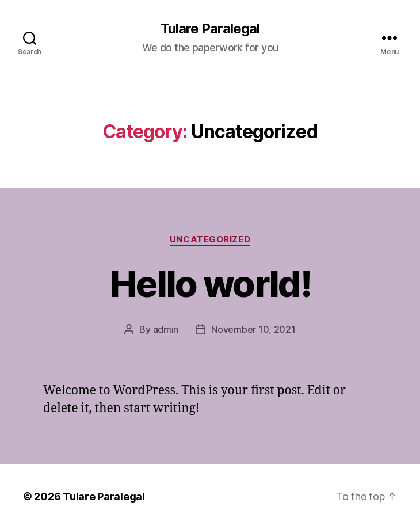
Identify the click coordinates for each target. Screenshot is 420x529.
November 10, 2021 (253, 329)
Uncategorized (210, 239)
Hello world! (210, 283)
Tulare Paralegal (210, 29)
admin (166, 329)
